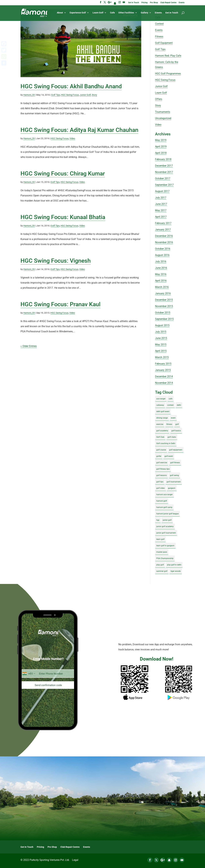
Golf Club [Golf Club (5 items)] (160, 437)
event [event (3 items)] (173, 418)
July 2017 (161, 198)
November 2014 (164, 383)
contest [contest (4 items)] (170, 405)
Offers (159, 99)
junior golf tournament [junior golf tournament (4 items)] (166, 533)
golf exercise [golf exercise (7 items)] (162, 463)
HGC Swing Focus (70, 95)
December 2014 (164, 376)
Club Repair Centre (168, 3)
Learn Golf (98, 13)
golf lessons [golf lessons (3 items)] (162, 475)
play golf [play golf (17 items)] (160, 565)
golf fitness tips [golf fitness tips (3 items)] (163, 469)
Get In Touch (134, 3)
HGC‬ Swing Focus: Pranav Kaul (60, 304)
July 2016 (161, 261)
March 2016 (162, 287)
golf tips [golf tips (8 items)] (160, 482)
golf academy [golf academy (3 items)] (162, 431)
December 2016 (164, 236)
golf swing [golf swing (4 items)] (174, 475)
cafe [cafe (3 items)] (170, 399)
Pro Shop (154, 3)
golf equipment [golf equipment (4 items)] (176, 450)
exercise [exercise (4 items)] (160, 424)
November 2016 (164, 242)
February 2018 (163, 159)
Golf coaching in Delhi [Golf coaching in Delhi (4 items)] (166, 443)
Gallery (144, 13)
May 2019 (161, 140)
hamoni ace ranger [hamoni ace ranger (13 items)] (164, 495)
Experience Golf (78, 13)
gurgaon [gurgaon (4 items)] (172, 488)
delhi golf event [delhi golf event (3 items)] (163, 411)
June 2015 (161, 338)
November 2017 (164, 172)
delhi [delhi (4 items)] (179, 405)
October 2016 (163, 249)
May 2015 (161, 345)
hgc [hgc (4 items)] (158, 520)
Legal (75, 860)
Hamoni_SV (29, 95)
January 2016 (163, 293)
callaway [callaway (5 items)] (160, 405)
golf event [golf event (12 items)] (169, 456)
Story (94, 95)
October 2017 (163, 178)
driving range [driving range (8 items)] (162, 418)
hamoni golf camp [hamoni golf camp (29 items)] (164, 507)
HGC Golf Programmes (168, 74)
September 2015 (164, 319)
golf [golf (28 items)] (177, 424)
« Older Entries (29, 346)
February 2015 (163, 364)
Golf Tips (56, 95)
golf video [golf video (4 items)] (161, 488)
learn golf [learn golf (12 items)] (160, 539)
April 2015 (161, 351)
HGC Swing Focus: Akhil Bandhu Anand (71, 86)
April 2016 (161, 281)
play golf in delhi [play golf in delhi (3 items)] (174, 565)
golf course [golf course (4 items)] (161, 450)
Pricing (144, 3)
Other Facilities (126, 13)
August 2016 (162, 255)
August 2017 (162, 191)
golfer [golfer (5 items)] (159, 456)
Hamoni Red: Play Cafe (168, 56)
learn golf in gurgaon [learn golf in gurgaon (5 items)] (165, 546)
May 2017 (161, 210)
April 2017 (161, 217)
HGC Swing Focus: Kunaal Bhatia (63, 217)
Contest (159, 24)
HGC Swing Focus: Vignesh (56, 261)
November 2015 (164, 306)
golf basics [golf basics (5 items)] (176, 431)
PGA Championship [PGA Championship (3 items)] (165, 558)
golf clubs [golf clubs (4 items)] (172, 437)
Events (182, 3)
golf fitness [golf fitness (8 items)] (175, 463)
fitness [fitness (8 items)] (169, 424)
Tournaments (163, 112)
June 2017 (161, 204)
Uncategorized (163, 118)
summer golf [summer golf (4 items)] (162, 571)
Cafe (112, 13)
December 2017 (164, 166)
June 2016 (161, 268)
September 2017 (164, 185)
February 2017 (163, 223)
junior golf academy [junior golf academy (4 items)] (165, 526)
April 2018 (161, 153)
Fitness (159, 36)
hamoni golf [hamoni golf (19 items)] (162, 501)
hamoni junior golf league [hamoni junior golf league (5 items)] (167, 514)
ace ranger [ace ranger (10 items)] (161, 399)
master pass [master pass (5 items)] (162, 552)
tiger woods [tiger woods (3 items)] (176, 571)
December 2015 (164, 300)
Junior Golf (85, 95)
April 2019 (161, 147)
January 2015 (163, 370)
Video (72, 138)
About (60, 13)
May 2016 (161, 274)
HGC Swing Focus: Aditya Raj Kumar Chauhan (79, 130)
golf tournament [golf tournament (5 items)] (174, 482)
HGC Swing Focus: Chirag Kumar (63, 174)
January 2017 (163, 230)
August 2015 (162, 325)
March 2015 (162, 357)
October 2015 (163, 313)
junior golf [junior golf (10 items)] (167, 520)
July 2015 (161, 332)
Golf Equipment (164, 43)
